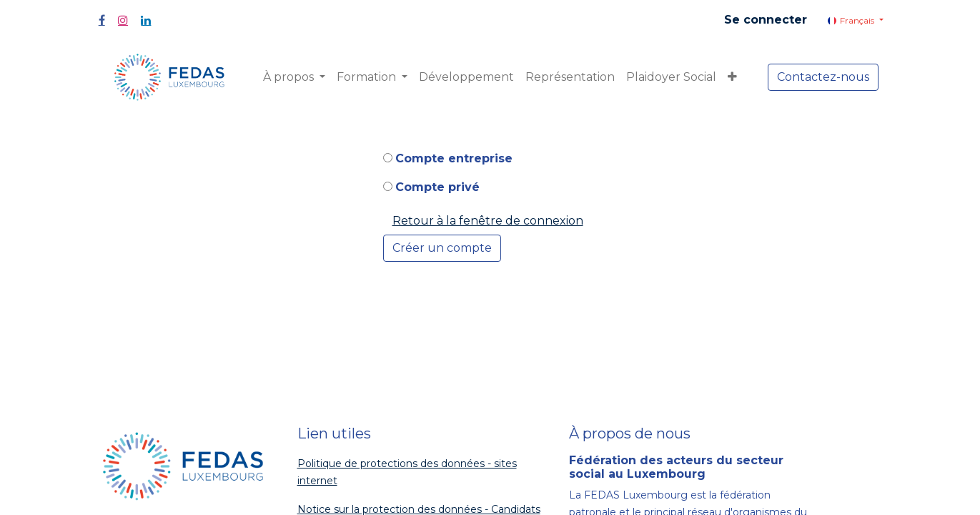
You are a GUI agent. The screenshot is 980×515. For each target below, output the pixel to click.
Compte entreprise (454, 158)
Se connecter (766, 20)
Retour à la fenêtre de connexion (488, 221)
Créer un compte (442, 248)
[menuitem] (466, 77)
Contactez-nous (823, 77)
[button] (732, 77)
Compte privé (437, 187)
